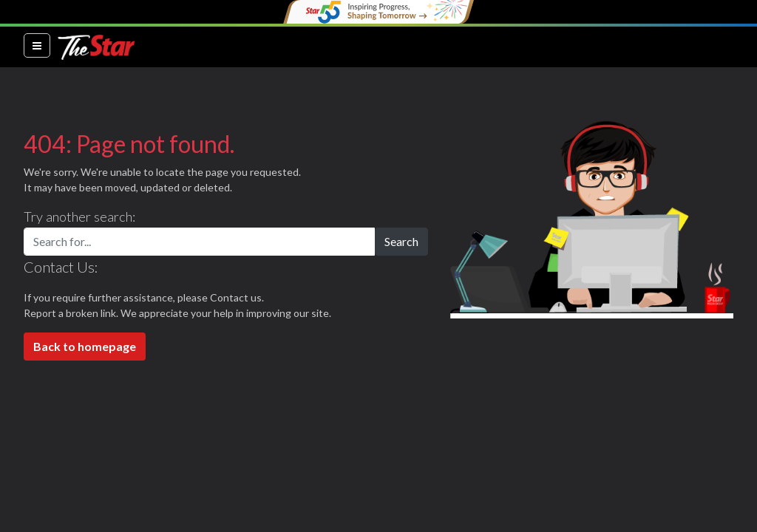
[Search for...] (199, 242)
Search (401, 241)
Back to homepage (85, 346)
